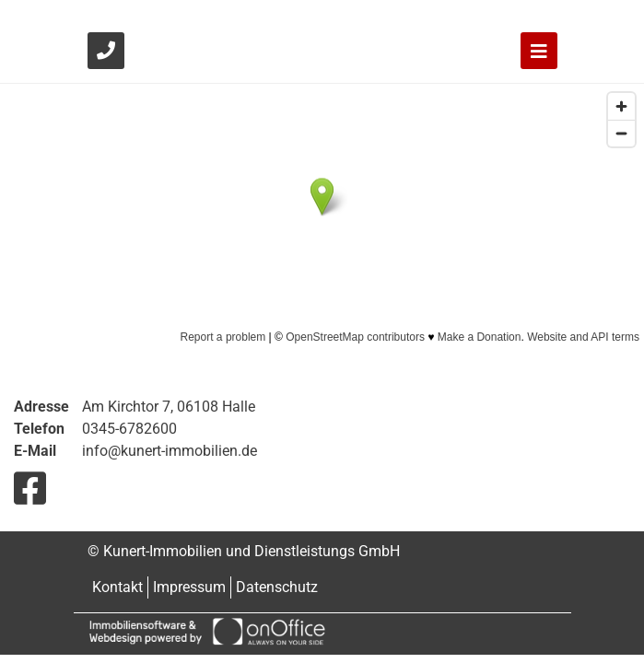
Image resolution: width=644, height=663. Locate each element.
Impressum (189, 587)
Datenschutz (277, 587)
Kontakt (117, 587)
